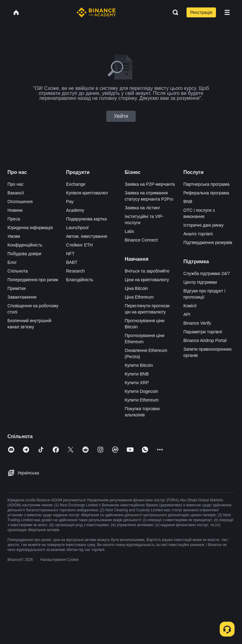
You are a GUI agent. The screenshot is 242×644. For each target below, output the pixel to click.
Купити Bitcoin (139, 365)
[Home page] (96, 12)
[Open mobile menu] (227, 12)
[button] (227, 12)
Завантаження (22, 297)
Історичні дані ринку (204, 225)
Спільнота (18, 271)
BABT (72, 262)
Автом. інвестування (87, 236)
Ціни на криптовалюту (147, 280)
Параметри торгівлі (203, 332)
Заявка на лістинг (143, 208)
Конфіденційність (25, 245)
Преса (14, 219)
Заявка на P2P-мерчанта (150, 184)
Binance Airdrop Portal (205, 340)
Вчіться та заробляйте (147, 271)
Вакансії (16, 193)
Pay (70, 202)
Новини (15, 210)
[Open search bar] (174, 12)
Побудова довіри (24, 254)
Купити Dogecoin (142, 391)
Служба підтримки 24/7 (207, 273)
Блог (12, 262)
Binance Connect (141, 240)
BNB (188, 202)
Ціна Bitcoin (136, 288)
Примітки (17, 288)
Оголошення (20, 202)
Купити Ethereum (142, 400)
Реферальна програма (206, 193)
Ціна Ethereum (139, 297)
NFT (70, 254)
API (187, 314)
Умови (14, 236)
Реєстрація (201, 12)
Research (75, 271)
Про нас (15, 184)
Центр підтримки (200, 282)
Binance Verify (197, 323)
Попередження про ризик (33, 280)
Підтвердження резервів (208, 242)
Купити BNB (137, 374)
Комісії (190, 306)
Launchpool (77, 228)
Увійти (121, 116)
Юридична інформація (30, 228)
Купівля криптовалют (87, 193)
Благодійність (80, 280)
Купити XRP (137, 383)
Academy (75, 210)
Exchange (76, 184)
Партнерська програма (207, 184)
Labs (130, 231)
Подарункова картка (86, 219)
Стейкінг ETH (79, 245)
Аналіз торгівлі (198, 234)
